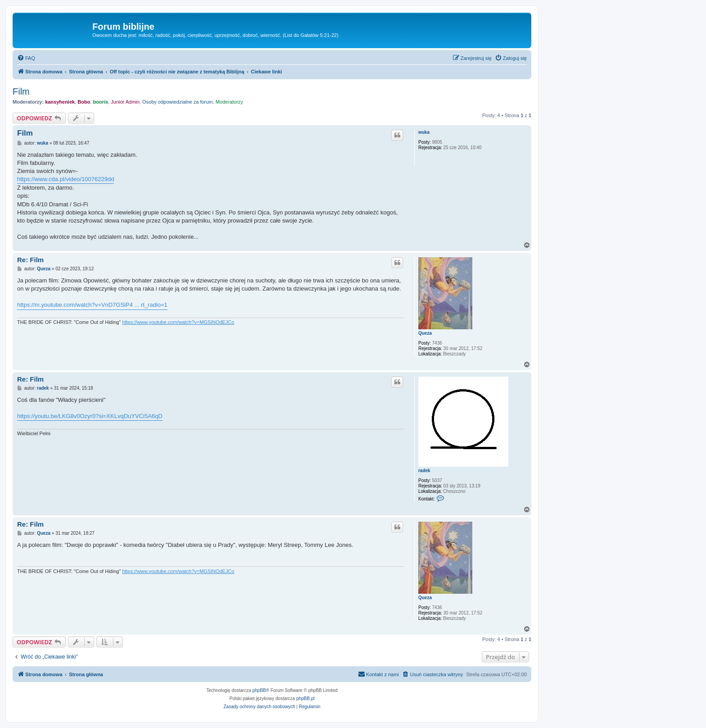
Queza (425, 333)
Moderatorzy (229, 102)
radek (424, 471)
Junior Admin (125, 102)
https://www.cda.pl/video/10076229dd (66, 179)
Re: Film (30, 260)
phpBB (259, 690)
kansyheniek (60, 102)
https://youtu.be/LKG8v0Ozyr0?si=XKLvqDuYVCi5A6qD (90, 416)
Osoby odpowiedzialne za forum (178, 102)
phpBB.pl (305, 698)
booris (101, 102)
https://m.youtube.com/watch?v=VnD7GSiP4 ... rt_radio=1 (92, 305)
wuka (424, 132)
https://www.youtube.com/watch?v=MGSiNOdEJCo (178, 322)
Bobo (84, 102)
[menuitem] (26, 58)
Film (21, 91)
